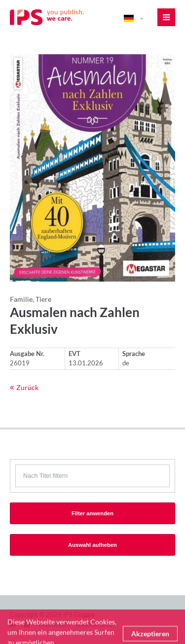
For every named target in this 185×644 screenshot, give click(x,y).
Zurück (27, 387)
